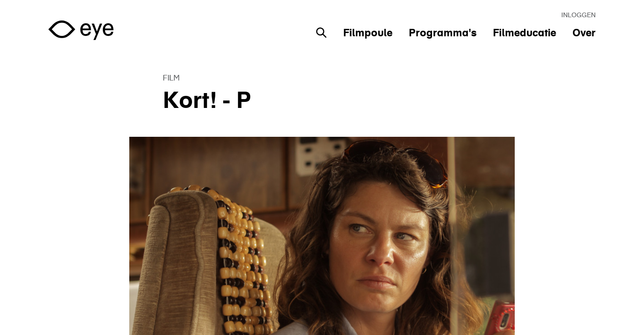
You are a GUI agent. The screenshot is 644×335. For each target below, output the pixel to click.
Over (584, 33)
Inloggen (578, 15)
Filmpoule (368, 33)
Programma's (443, 33)
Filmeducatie (524, 33)
